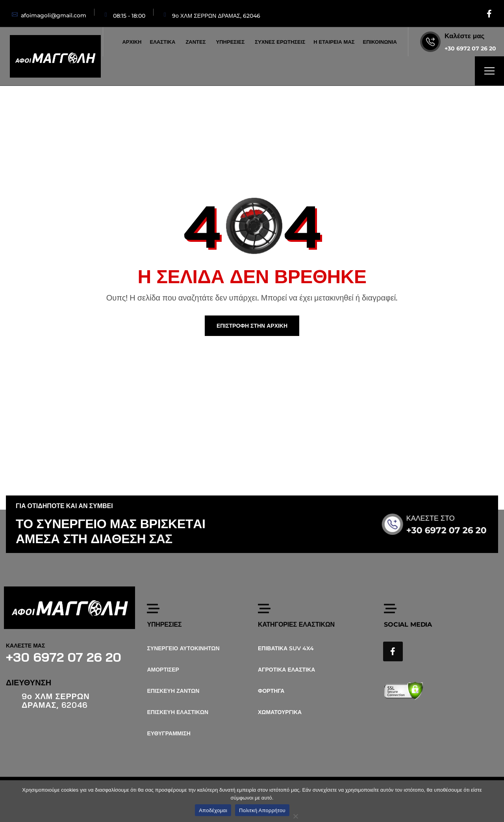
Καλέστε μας (464, 36)
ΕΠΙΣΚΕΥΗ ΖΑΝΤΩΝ (173, 691)
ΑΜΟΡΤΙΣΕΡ (163, 670)
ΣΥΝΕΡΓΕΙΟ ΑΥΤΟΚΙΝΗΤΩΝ (183, 648)
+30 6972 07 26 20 (470, 48)
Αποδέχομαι (213, 810)
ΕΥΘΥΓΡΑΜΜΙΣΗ (169, 733)
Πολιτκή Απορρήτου (262, 810)
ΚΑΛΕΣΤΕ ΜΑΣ (25, 646)
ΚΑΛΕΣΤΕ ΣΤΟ (442, 518)
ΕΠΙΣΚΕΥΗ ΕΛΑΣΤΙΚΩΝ (178, 712)
